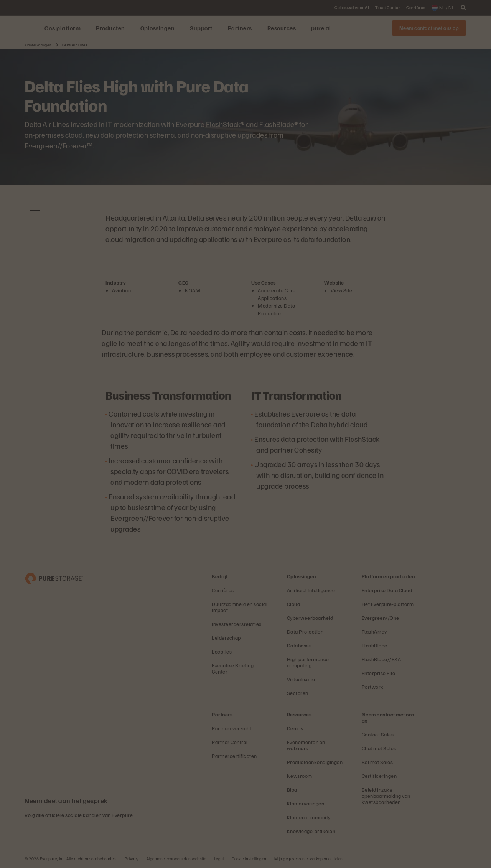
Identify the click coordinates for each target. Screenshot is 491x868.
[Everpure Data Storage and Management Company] (54, 578)
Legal (219, 859)
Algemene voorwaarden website (176, 859)
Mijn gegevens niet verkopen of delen (309, 859)
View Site (342, 290)
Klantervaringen (38, 45)
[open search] (463, 8)
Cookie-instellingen (249, 859)
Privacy (132, 859)
